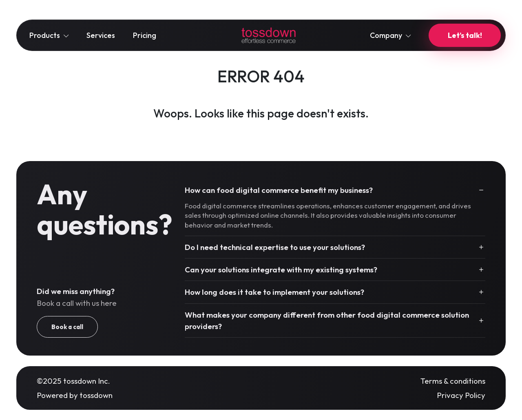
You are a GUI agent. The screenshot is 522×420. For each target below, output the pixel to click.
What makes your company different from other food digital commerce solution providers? (327, 321)
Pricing (145, 35)
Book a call (67, 327)
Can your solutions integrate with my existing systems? (281, 270)
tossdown (96, 395)
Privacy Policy (461, 395)
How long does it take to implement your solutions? (274, 292)
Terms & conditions (453, 381)
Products (49, 35)
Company (390, 35)
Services (101, 35)
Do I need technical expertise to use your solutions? (275, 247)
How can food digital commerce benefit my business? (279, 190)
